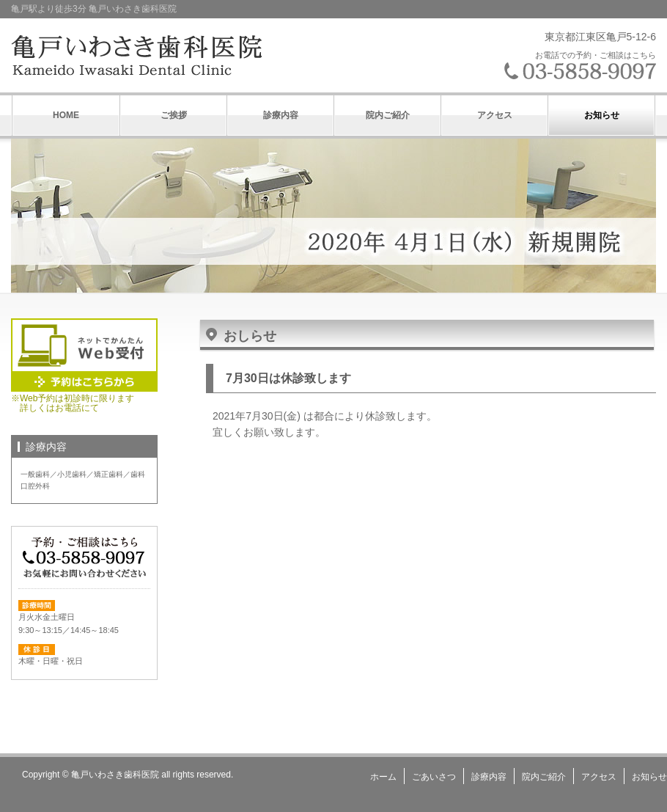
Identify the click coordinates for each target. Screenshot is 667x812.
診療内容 (281, 115)
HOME (66, 115)
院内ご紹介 (388, 115)
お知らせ (602, 115)
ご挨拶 (174, 115)
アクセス (495, 115)
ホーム (383, 777)
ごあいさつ (434, 777)
